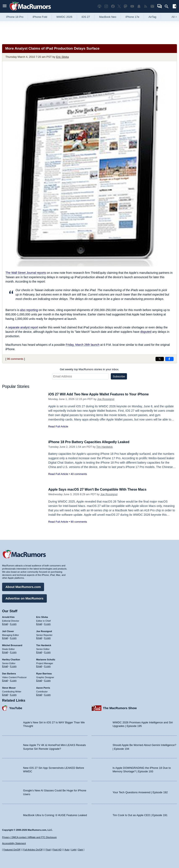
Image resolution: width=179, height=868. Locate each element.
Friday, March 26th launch (83, 345)
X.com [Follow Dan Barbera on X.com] (13, 680)
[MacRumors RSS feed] (146, 6)
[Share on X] (160, 359)
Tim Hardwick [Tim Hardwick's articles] (44, 645)
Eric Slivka (62, 57)
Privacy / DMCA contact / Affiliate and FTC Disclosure (29, 837)
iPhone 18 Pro (15, 17)
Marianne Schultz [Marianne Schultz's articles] (46, 659)
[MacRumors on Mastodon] (125, 6)
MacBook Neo (108, 17)
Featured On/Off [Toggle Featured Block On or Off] (12, 850)
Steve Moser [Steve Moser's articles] (9, 687)
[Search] (168, 6)
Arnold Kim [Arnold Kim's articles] (8, 616)
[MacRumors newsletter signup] (152, 6)
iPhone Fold (40, 17)
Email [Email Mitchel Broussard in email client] (5, 652)
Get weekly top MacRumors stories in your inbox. (89, 369)
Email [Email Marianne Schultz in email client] (39, 666)
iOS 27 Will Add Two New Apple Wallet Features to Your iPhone (101, 394)
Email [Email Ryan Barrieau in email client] (39, 680)
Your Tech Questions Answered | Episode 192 (140, 792)
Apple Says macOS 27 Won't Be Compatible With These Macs (100, 489)
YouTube (16, 708)
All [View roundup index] (174, 17)
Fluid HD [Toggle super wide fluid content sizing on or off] (57, 850)
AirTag (152, 17)
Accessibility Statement (14, 844)
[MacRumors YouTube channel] (132, 6)
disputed (146, 332)
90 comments (79, 522)
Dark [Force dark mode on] (80, 850)
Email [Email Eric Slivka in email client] (39, 623)
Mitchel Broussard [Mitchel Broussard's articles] (12, 645)
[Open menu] (5, 6)
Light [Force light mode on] (74, 850)
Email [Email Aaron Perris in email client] (39, 694)
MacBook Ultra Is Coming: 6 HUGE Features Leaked (55, 815)
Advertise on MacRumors (24, 598)
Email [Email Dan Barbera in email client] (5, 680)
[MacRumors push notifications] (139, 6)
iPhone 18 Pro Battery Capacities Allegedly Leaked (91, 442)
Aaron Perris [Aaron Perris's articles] (43, 687)
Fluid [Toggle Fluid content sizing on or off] (48, 850)
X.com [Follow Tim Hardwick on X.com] (47, 652)
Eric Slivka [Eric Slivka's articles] (42, 616)
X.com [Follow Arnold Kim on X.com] (13, 623)
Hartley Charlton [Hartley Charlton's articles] (11, 659)
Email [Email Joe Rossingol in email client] (39, 638)
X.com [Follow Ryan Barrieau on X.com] (47, 680)
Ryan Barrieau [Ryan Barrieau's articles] (44, 673)
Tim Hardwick (105, 447)
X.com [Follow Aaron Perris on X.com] (47, 694)
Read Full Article (58, 426)
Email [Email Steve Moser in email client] (5, 694)
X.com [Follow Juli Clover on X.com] (13, 638)
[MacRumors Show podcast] (99, 6)
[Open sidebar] (174, 7)
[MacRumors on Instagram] (106, 6)
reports (26, 273)
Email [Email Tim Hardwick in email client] (39, 652)
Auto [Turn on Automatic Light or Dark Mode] (67, 850)
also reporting (29, 310)
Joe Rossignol (106, 399)
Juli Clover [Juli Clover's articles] (8, 631)
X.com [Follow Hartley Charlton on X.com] (13, 666)
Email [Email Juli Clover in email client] (5, 638)
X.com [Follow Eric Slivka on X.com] (47, 623)
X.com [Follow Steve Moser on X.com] (13, 694)
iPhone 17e (132, 17)
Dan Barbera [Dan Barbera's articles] (9, 673)
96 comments (15, 359)
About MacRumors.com (23, 586)
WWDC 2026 (64, 17)
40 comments (79, 474)
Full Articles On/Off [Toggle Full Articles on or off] (33, 850)
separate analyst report (23, 327)
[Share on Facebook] (169, 359)
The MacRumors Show (120, 708)
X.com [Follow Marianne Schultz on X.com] (47, 666)
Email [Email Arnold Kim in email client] (5, 623)
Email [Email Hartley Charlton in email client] (5, 666)
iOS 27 (86, 17)
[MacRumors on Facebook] (113, 6)
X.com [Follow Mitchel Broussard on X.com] (13, 652)
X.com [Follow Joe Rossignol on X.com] (47, 638)
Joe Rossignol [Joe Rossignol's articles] (44, 631)
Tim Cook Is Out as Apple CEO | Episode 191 (140, 815)
